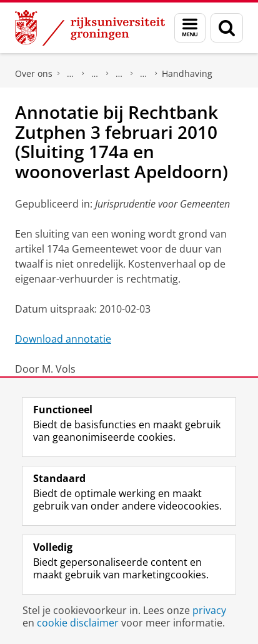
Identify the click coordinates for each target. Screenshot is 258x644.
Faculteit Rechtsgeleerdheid (71, 74)
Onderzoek (95, 74)
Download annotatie (63, 339)
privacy (209, 610)
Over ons (34, 73)
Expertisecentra (119, 74)
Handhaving (187, 73)
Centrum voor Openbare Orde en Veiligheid (144, 74)
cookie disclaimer (78, 623)
